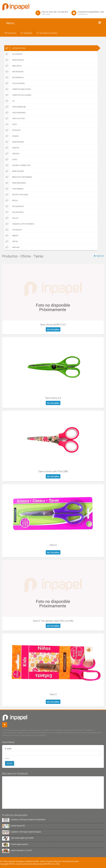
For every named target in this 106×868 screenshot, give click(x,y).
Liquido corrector (17, 165)
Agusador (13, 54)
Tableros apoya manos (19, 224)
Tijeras (11, 236)
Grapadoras (14, 142)
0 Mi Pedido (10, 33)
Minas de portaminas (18, 177)
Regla (11, 200)
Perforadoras (15, 183)
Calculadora (14, 83)
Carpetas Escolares (18, 95)
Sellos (11, 218)
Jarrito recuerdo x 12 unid (21, 850)
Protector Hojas (16, 195)
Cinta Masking (15, 113)
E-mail (8, 749)
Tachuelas (13, 230)
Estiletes (12, 130)
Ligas (11, 159)
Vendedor (28, 33)
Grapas (12, 148)
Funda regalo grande (19, 844)
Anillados (13, 66)
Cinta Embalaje (15, 107)
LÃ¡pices (12, 154)
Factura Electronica (49, 33)
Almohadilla (14, 60)
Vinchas (12, 247)
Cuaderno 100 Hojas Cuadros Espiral (26, 832)
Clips (11, 124)
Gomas (12, 136)
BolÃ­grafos (14, 77)
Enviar (10, 763)
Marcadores (14, 171)
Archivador (14, 72)
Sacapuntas (14, 212)
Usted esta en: (15, 48)
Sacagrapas (14, 206)
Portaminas (14, 189)
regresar (99, 256)
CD (9, 101)
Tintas (11, 241)
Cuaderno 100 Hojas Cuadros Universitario (28, 820)
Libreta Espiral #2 (18, 826)
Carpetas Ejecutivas (18, 89)
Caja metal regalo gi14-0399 (22, 838)
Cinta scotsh (14, 118)
